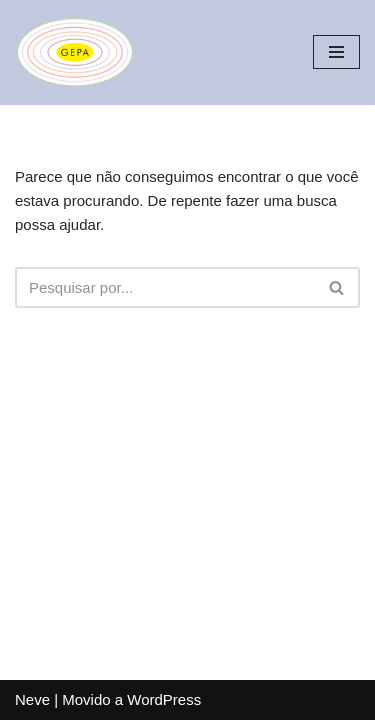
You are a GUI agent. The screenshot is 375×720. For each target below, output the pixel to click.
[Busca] (165, 287)
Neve (32, 699)
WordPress (164, 699)
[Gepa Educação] (75, 52)
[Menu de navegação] (336, 52)
